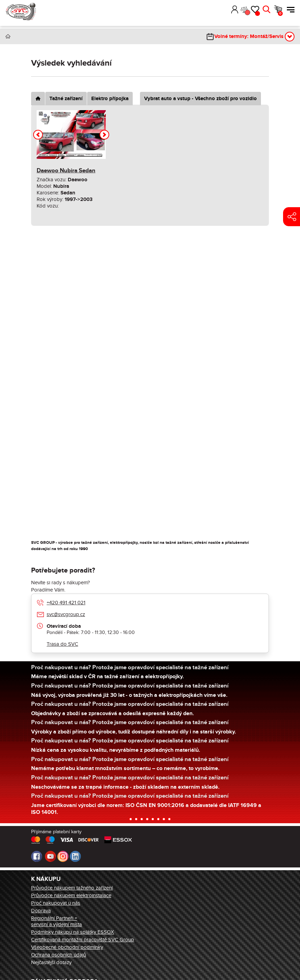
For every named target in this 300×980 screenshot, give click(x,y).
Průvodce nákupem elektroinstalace (71, 895)
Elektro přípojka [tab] (110, 99)
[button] (225, 10)
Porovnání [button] (247, 12)
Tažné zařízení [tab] (66, 99)
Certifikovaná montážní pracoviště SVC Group (83, 940)
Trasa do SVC (62, 644)
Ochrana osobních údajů (59, 955)
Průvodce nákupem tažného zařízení (72, 888)
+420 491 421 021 (66, 603)
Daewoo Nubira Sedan (66, 171)
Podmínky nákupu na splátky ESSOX (73, 932)
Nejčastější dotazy (51, 962)
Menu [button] (291, 10)
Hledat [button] (266, 10)
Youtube (50, 856)
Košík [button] (280, 13)
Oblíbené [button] (257, 13)
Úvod (8, 36)
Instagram (63, 856)
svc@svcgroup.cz (66, 614)
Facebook (37, 856)
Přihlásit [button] (235, 10)
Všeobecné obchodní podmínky (67, 947)
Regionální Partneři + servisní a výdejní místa (57, 921)
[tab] (38, 99)
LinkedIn (75, 856)
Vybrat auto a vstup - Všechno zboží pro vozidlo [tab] (200, 99)
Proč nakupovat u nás (56, 903)
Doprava (41, 911)
